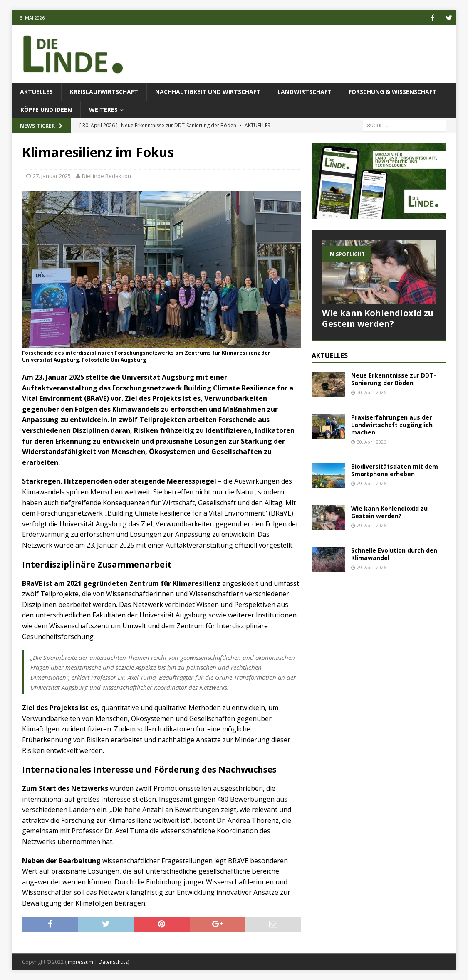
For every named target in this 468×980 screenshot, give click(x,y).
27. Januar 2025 (52, 175)
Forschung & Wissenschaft (392, 91)
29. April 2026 (371, 483)
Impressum (80, 961)
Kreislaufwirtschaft (104, 91)
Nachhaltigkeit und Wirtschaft (208, 91)
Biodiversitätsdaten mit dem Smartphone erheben (395, 470)
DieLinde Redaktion (106, 175)
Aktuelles (36, 91)
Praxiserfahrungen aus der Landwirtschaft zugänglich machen (392, 424)
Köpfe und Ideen (46, 109)
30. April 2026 (371, 392)
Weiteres (103, 109)
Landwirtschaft (305, 91)
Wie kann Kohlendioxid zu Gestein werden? (378, 318)
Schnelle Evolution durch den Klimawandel (394, 554)
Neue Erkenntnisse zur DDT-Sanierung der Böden (394, 379)
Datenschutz (113, 961)
